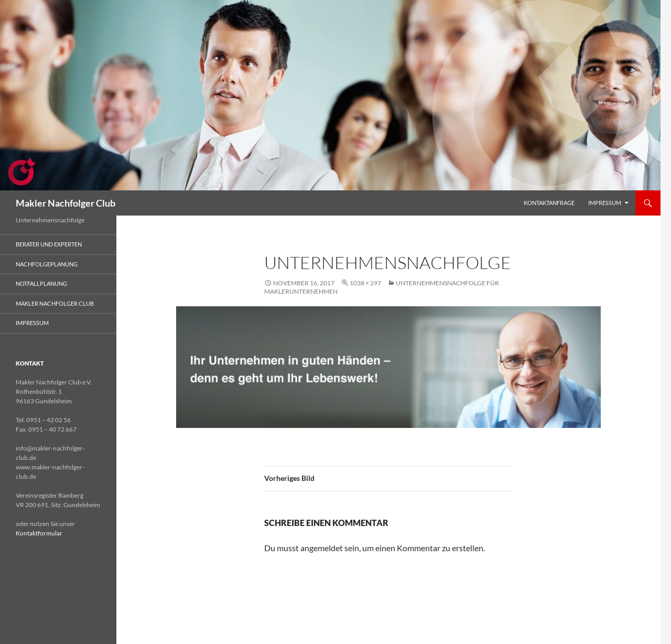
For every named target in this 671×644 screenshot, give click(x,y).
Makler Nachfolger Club (66, 203)
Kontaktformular (39, 533)
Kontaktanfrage (549, 203)
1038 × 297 (365, 283)
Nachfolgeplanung (47, 264)
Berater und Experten (49, 244)
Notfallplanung (41, 283)
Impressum (605, 203)
